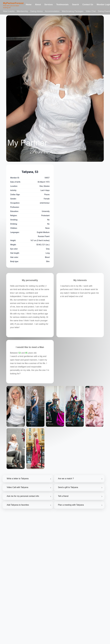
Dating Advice (37, 11)
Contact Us (88, 5)
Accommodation (52, 11)
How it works (9, 11)
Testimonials (62, 5)
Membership (22, 11)
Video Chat (91, 11)
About (38, 5)
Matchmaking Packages (73, 11)
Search (75, 5)
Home (29, 5)
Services (49, 5)
